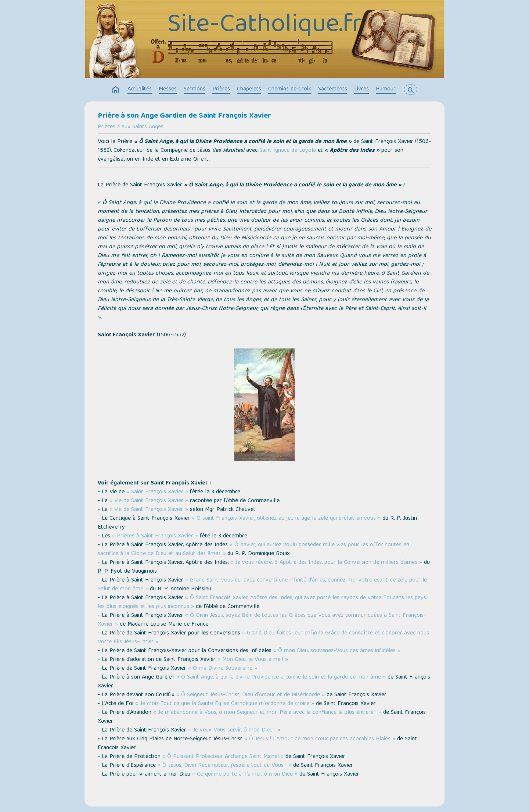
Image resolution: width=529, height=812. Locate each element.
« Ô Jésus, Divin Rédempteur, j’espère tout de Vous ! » (224, 766)
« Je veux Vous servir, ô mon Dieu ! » (234, 730)
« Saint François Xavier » (157, 492)
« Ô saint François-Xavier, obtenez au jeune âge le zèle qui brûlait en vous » (286, 519)
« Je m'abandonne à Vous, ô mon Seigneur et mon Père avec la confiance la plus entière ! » (267, 713)
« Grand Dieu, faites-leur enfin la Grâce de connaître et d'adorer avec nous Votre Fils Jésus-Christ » (263, 638)
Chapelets (249, 89)
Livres (361, 89)
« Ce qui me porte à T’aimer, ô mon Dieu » (245, 775)
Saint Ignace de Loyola (288, 151)
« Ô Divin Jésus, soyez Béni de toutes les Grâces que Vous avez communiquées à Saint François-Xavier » (262, 620)
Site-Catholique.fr (265, 26)
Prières (221, 89)
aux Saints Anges (143, 127)
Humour (386, 89)
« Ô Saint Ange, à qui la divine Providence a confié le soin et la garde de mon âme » (281, 677)
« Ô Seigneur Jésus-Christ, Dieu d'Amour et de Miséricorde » (251, 695)
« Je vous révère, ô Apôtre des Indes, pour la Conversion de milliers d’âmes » (326, 563)
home (116, 90)
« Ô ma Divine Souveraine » (223, 669)
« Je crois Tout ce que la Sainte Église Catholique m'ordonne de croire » (225, 704)
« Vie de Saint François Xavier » (149, 501)
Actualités (140, 89)
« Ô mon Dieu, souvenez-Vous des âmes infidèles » (337, 651)
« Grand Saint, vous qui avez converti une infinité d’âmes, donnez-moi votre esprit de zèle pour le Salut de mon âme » (262, 585)
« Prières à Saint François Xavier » (155, 536)
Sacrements (333, 89)
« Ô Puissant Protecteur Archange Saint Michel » (223, 757)
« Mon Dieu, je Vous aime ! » (253, 660)
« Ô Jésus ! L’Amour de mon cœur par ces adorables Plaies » (320, 739)
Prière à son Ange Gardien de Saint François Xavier (184, 116)
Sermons (195, 89)
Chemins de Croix (290, 89)
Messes (168, 89)
